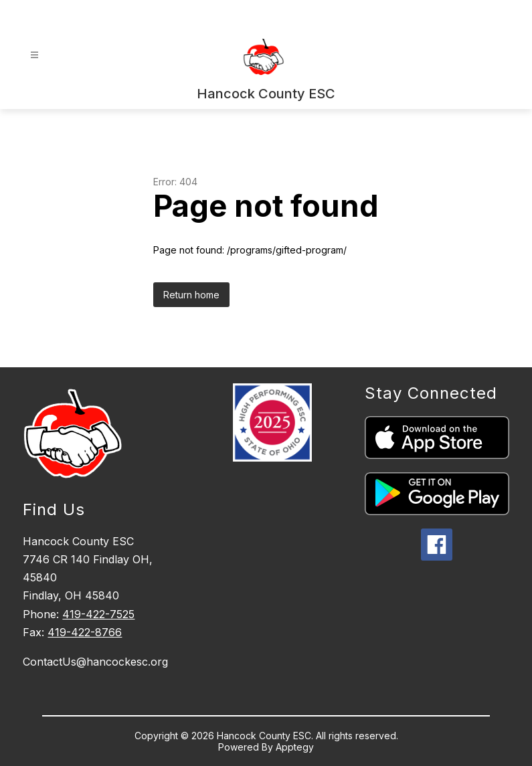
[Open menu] (34, 55)
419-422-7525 (98, 614)
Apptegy (295, 747)
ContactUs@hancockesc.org (95, 662)
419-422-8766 (85, 632)
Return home (191, 295)
